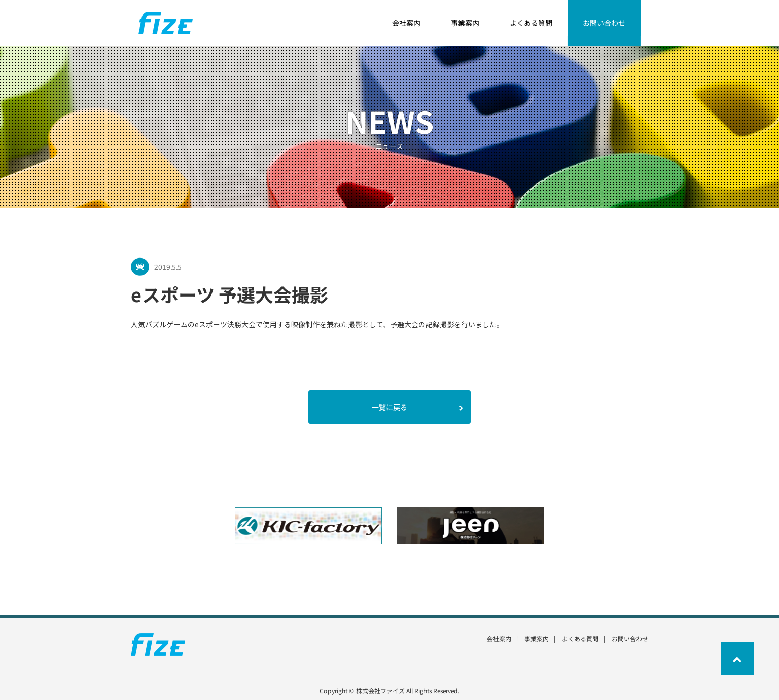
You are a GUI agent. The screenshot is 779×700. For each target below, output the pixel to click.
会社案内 (499, 638)
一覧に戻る (417, 408)
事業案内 (537, 638)
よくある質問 (580, 638)
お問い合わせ (630, 638)
